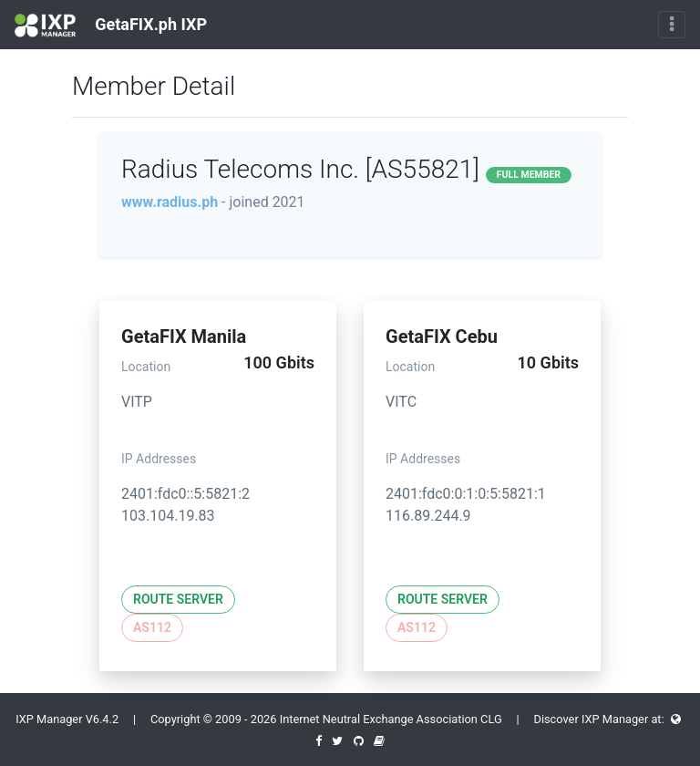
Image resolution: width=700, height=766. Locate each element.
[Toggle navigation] (672, 25)
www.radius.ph (170, 202)
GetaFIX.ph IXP (111, 26)
